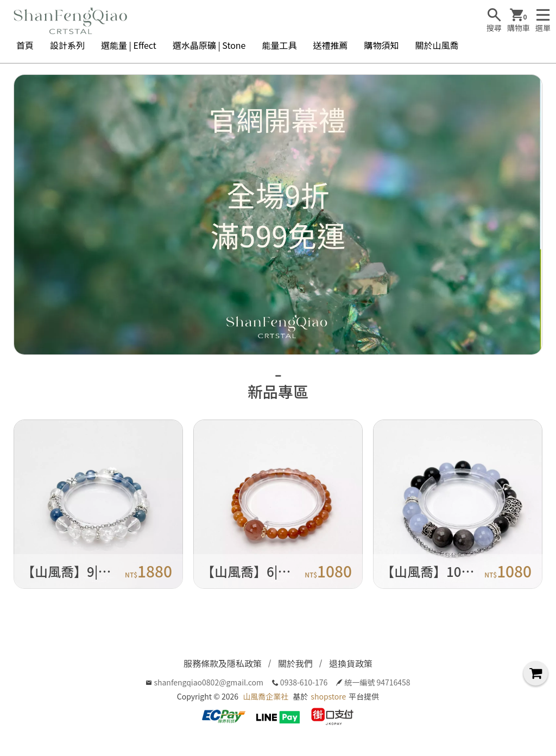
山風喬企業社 (266, 696)
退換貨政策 (351, 663)
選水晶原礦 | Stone (209, 45)
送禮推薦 (330, 45)
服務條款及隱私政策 (223, 663)
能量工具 (279, 45)
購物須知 (382, 45)
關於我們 (295, 663)
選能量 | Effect (129, 45)
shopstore (328, 696)
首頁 (25, 45)
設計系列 (67, 45)
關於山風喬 (437, 45)
